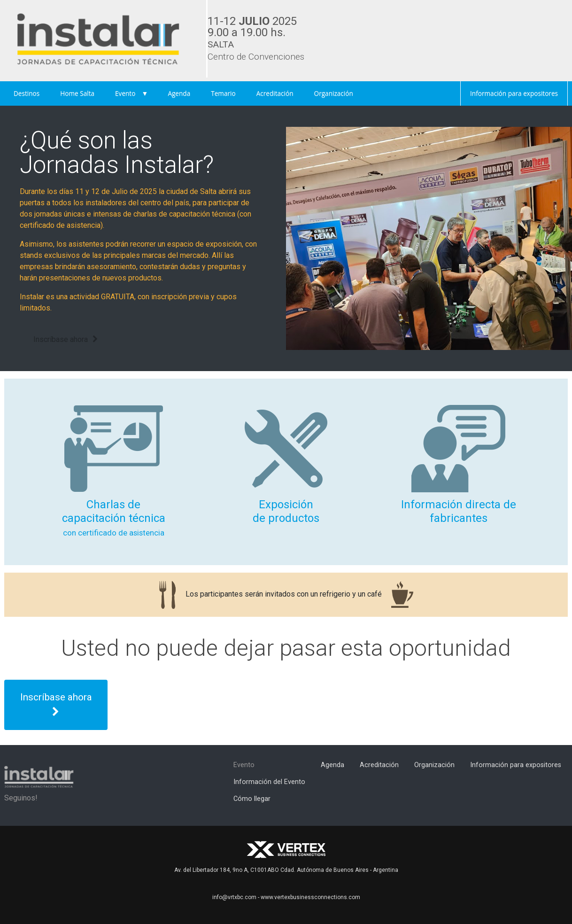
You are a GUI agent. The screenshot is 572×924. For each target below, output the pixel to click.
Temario (223, 93)
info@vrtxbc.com (234, 897)
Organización (334, 93)
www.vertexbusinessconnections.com (310, 897)
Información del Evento (269, 782)
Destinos (27, 93)
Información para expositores (514, 93)
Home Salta (77, 93)
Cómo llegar (252, 799)
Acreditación (275, 93)
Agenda (179, 93)
